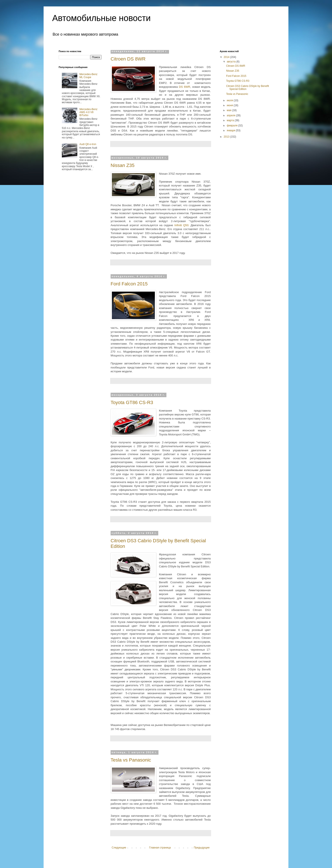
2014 (227, 57)
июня (230, 105)
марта (231, 120)
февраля (232, 126)
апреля (231, 115)
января (231, 130)
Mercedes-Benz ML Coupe (88, 76)
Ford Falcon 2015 (129, 284)
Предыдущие (202, 848)
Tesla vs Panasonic (131, 760)
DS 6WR (185, 87)
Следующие (119, 848)
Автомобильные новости (101, 18)
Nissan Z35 (123, 165)
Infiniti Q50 (181, 225)
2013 (227, 137)
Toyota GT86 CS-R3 (132, 402)
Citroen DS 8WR (128, 59)
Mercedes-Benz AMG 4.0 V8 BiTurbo (88, 112)
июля (230, 100)
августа (232, 62)
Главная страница (160, 848)
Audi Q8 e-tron (88, 144)
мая (229, 110)
